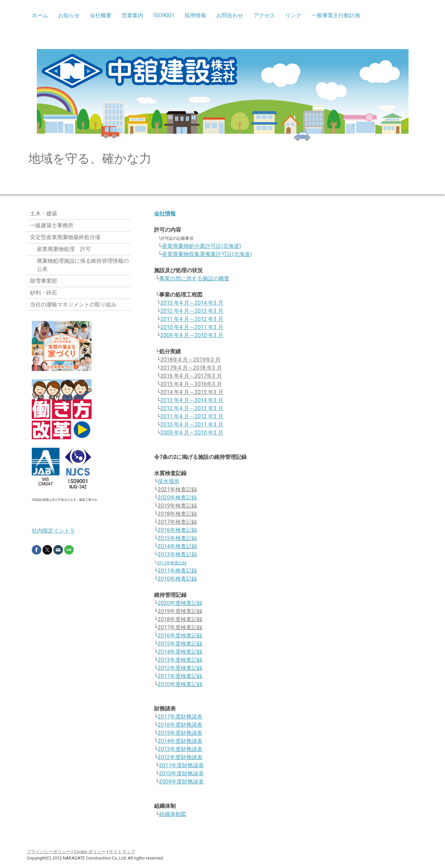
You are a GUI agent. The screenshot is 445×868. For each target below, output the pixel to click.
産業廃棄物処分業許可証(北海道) (201, 246)
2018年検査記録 (177, 514)
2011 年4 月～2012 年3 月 (192, 319)
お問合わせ (230, 15)
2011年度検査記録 (180, 676)
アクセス (264, 15)
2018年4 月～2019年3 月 (191, 360)
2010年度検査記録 (180, 684)
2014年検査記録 (177, 546)
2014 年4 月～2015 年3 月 (192, 392)
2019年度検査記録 (180, 611)
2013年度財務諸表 (180, 749)
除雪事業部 (44, 281)
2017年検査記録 (177, 522)
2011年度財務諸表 (181, 765)
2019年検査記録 (177, 506)
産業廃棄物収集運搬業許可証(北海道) (207, 254)
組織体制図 (173, 814)
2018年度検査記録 (180, 619)
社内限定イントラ (53, 531)
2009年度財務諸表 (181, 782)
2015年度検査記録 (180, 644)
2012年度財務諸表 (180, 757)
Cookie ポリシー (90, 852)
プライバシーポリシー (49, 852)
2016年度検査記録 (180, 636)
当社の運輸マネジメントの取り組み (73, 304)
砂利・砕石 (44, 293)
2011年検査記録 (177, 571)
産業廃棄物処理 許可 (64, 249)
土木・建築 (44, 214)
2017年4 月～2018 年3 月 (191, 368)
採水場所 (169, 481)
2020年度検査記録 (180, 603)
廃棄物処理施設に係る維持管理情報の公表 (83, 265)
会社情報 (165, 214)
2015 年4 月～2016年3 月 (191, 384)
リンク (293, 15)
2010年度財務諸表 (181, 773)
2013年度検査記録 (180, 660)
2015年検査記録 (177, 538)
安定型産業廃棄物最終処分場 (65, 237)
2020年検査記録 (177, 498)
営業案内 (132, 15)
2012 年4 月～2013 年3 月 (192, 311)
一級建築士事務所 (52, 225)
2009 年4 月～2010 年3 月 (192, 335)
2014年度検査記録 (180, 652)
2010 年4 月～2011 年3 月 (192, 327)
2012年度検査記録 (180, 668)
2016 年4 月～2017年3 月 (191, 376)
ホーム (40, 15)
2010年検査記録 (177, 579)
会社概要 (101, 15)
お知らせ (69, 15)
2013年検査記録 (177, 554)
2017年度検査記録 (180, 627)
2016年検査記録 (177, 530)
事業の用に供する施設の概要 (194, 278)
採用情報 (195, 15)
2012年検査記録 (172, 563)
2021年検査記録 (177, 489)
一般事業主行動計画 (336, 15)
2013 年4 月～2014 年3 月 (192, 303)
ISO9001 (164, 15)
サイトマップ (122, 852)
